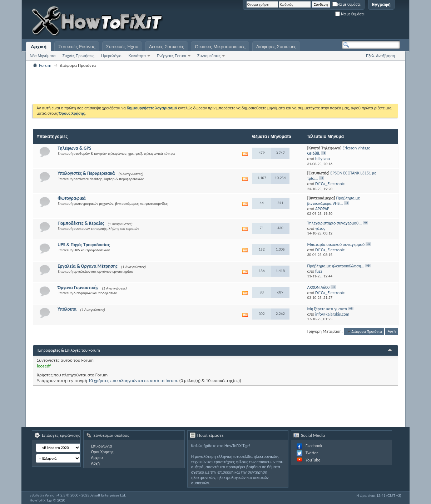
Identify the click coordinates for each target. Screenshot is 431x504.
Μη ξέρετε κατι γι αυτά (327, 309)
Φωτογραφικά (72, 198)
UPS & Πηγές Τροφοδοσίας (84, 245)
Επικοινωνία (101, 446)
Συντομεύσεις (209, 56)
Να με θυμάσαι (346, 4)
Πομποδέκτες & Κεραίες (81, 223)
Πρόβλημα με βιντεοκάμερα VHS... (333, 201)
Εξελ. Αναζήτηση (380, 56)
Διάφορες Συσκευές (276, 47)
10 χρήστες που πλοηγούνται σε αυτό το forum (133, 381)
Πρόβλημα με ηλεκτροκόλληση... (336, 266)
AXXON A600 (318, 287)
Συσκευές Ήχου (122, 47)
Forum (45, 65)
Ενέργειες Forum (172, 56)
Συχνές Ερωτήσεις (78, 56)
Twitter (312, 453)
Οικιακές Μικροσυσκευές (220, 47)
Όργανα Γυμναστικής (78, 288)
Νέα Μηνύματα (43, 56)
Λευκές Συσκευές (167, 47)
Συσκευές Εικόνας (77, 47)
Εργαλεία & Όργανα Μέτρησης (87, 266)
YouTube (313, 460)
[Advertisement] (311, 21)
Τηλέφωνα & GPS (74, 148)
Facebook (314, 446)
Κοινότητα (137, 56)
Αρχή (392, 332)
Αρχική (39, 47)
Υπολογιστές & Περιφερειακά (86, 173)
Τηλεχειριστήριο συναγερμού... (334, 223)
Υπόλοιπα (67, 309)
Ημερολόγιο (111, 56)
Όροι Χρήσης (102, 452)
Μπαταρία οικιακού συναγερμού (336, 244)
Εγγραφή (381, 5)
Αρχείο (97, 458)
